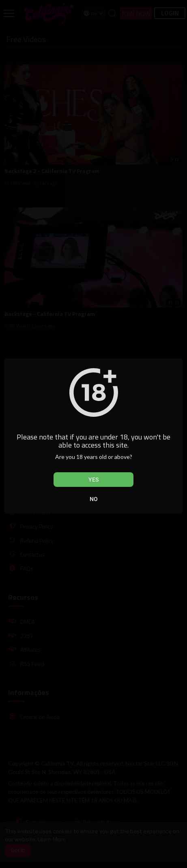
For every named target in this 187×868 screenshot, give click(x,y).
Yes (93, 480)
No (94, 499)
